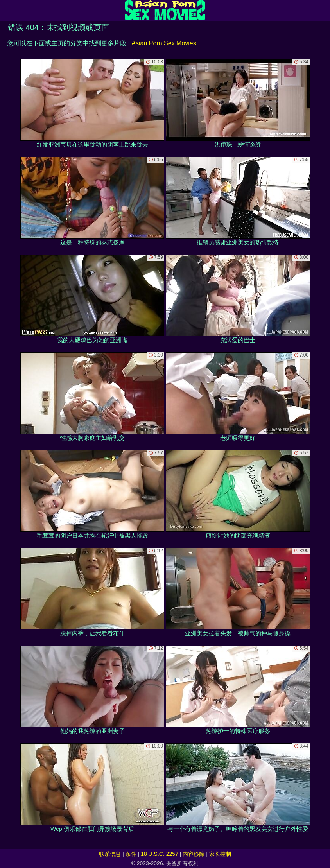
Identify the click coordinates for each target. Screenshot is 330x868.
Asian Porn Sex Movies (164, 43)
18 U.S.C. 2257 (160, 854)
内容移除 (194, 854)
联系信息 (110, 854)
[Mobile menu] (7, 11)
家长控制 (220, 854)
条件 (131, 854)
